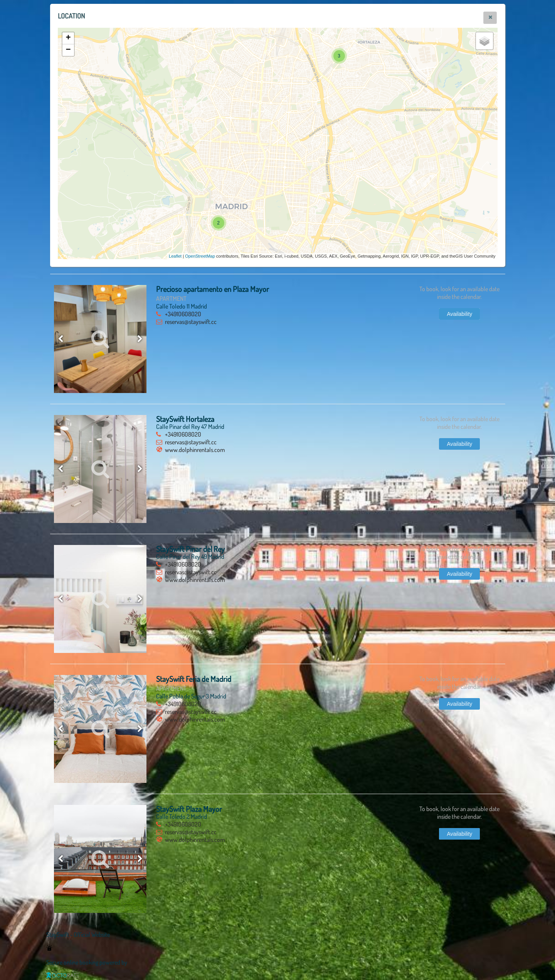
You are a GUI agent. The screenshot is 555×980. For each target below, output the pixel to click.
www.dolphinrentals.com (195, 450)
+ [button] (68, 38)
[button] (490, 18)
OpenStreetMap (200, 256)
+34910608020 (183, 314)
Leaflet (175, 256)
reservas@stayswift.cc (191, 322)
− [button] (68, 50)
